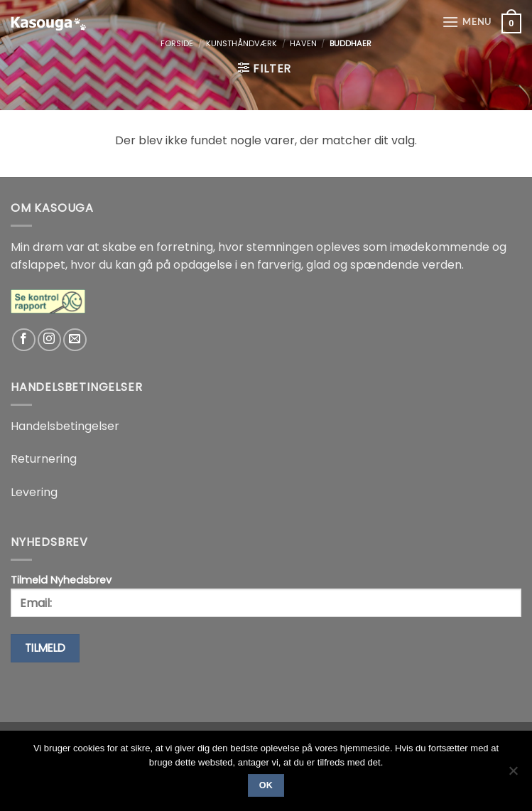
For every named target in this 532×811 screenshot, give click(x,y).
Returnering (44, 459)
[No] (513, 775)
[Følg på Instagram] (49, 340)
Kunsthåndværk (241, 43)
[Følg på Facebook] (24, 340)
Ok (266, 785)
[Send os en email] (75, 340)
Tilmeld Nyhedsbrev (266, 595)
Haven (303, 43)
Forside (177, 43)
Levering (34, 492)
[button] (467, 22)
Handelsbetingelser (65, 426)
